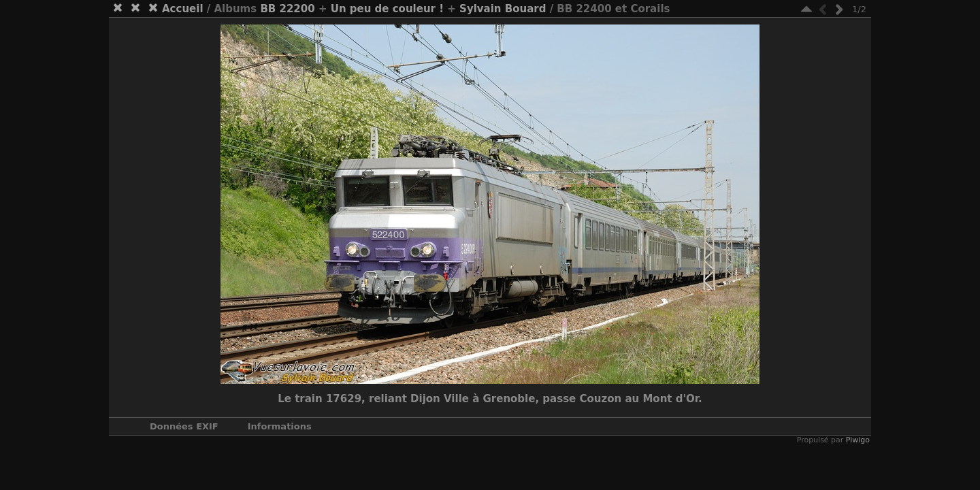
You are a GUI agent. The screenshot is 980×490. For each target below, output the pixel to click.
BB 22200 (287, 9)
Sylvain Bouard (503, 9)
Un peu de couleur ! (387, 9)
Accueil (183, 9)
